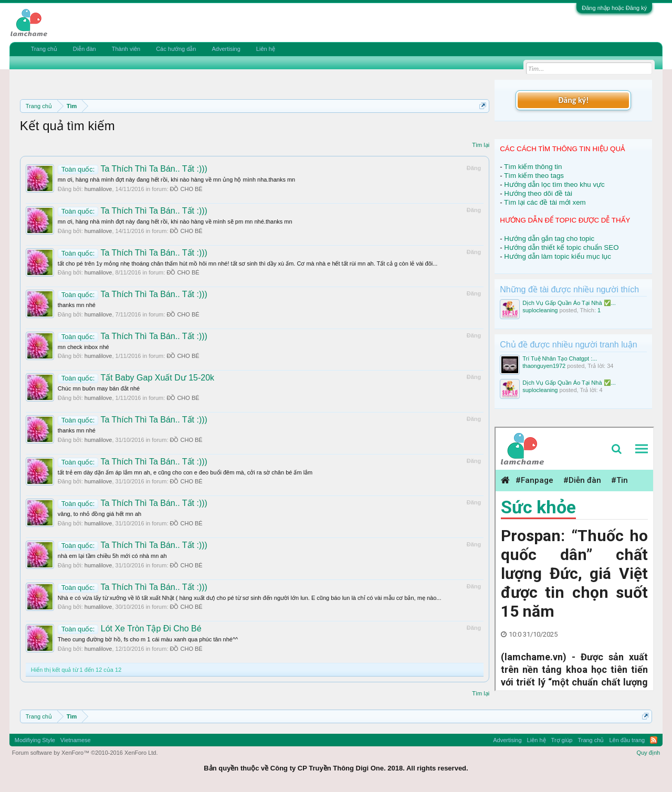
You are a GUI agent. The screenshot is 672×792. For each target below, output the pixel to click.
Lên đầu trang (627, 740)
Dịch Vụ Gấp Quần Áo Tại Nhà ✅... (569, 303)
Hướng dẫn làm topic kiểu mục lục (558, 256)
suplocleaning (540, 310)
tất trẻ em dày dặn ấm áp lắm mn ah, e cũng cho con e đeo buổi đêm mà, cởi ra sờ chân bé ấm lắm (185, 472)
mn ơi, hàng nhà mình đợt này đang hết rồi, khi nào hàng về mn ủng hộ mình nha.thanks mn (176, 179)
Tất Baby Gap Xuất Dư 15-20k (136, 378)
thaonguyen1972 (544, 366)
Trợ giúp (562, 740)
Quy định (649, 753)
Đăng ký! (573, 100)
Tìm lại (481, 145)
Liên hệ (266, 49)
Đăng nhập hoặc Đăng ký (614, 8)
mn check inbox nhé (83, 347)
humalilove (98, 189)
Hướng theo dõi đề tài (538, 193)
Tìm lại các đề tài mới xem (545, 202)
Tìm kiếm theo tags (534, 176)
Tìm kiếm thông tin (533, 167)
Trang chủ (44, 49)
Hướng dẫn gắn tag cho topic (549, 239)
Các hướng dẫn (176, 49)
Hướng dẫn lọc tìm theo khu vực (554, 184)
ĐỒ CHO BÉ (186, 189)
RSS (654, 740)
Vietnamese (76, 740)
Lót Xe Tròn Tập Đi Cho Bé (130, 629)
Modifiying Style (35, 740)
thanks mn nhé (77, 305)
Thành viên (126, 49)
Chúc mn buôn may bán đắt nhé (99, 388)
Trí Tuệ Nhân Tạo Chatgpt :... (560, 358)
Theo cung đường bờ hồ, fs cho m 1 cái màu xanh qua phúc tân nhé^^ (148, 639)
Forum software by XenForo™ (85, 753)
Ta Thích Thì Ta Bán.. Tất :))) (133, 169)
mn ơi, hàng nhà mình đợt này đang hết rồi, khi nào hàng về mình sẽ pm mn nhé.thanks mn (175, 221)
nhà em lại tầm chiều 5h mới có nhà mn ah (112, 556)
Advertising (226, 49)
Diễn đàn (85, 49)
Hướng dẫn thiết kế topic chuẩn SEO (561, 247)
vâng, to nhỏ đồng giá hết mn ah (99, 514)
